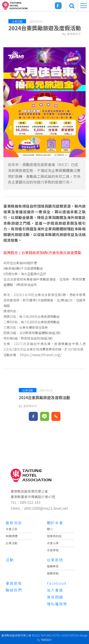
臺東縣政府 (74, 34)
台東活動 (12, 543)
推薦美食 (53, 566)
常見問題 (55, 597)
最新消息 (14, 523)
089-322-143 (30, 502)
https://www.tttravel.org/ (41, 355)
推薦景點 (53, 573)
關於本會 (55, 523)
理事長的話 (54, 536)
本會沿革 (53, 543)
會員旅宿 (14, 583)
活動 (10, 560)
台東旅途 (55, 560)
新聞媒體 (12, 536)
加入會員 (55, 590)
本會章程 (53, 550)
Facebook (57, 583)
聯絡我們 (14, 590)
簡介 (50, 529)
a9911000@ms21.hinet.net (46, 508)
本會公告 (12, 529)
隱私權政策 (57, 604)
